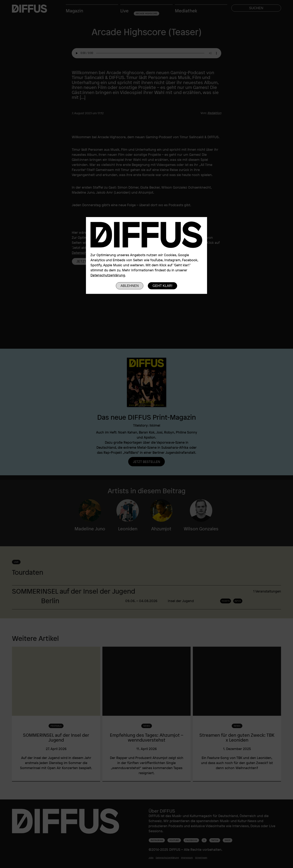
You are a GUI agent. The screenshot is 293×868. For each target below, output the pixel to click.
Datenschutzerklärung (108, 275)
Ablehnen (130, 286)
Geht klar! (162, 286)
